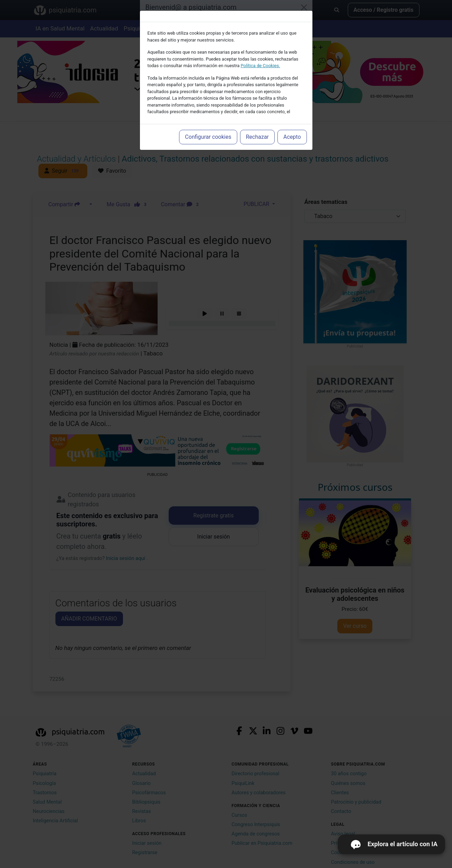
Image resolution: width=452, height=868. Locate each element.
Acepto (292, 137)
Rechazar (257, 137)
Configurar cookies (208, 137)
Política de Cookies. (260, 66)
